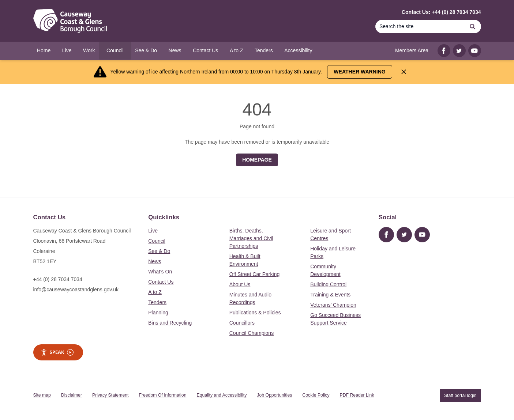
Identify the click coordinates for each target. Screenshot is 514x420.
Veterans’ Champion (333, 305)
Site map (42, 395)
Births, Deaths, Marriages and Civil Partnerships (251, 238)
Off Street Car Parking (254, 274)
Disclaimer (72, 395)
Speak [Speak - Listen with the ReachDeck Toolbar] (57, 352)
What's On (160, 272)
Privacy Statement (110, 395)
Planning (158, 313)
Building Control (328, 284)
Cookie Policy (316, 395)
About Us (240, 284)
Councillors (242, 323)
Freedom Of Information (162, 395)
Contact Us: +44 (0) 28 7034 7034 (441, 12)
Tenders (157, 302)
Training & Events (330, 295)
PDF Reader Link (357, 395)
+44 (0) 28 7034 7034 (58, 279)
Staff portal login (460, 395)
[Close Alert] (404, 72)
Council (157, 241)
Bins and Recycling (170, 323)
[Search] (420, 27)
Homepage (257, 160)
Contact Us (161, 282)
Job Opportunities (274, 395)
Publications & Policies (255, 313)
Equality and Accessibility (222, 395)
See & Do (159, 251)
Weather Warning (359, 72)
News (155, 261)
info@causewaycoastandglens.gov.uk (76, 290)
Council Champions (252, 333)
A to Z (155, 292)
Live (153, 231)
